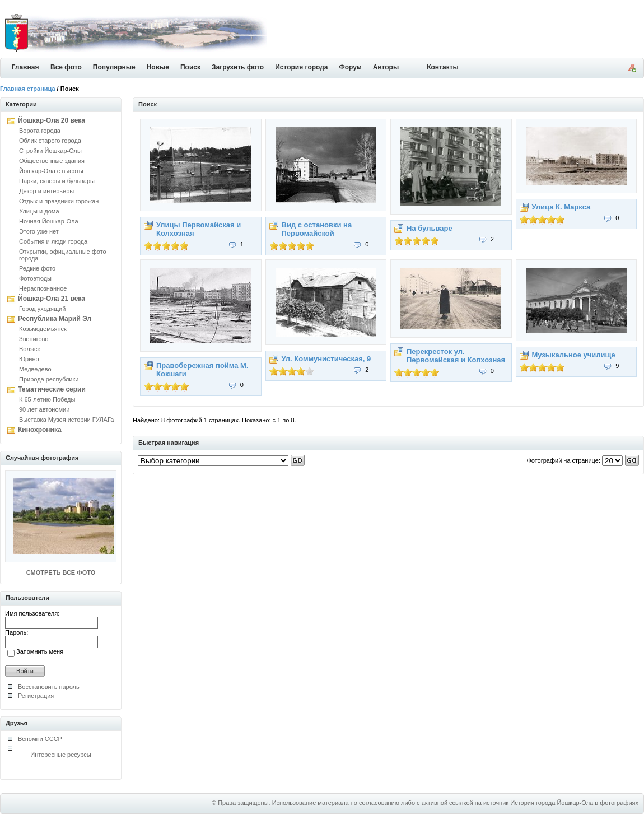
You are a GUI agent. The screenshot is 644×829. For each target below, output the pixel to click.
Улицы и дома (39, 211)
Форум (351, 67)
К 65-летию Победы (47, 399)
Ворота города (40, 131)
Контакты (443, 67)
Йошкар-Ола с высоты (51, 171)
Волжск (29, 349)
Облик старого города (50, 141)
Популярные (114, 67)
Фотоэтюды (35, 278)
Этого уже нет (39, 231)
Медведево (35, 369)
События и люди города (53, 241)
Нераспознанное (43, 288)
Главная (25, 67)
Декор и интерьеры (46, 191)
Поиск (190, 67)
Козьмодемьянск (43, 329)
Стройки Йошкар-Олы (50, 151)
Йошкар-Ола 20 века (52, 120)
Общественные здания (52, 161)
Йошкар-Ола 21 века (52, 299)
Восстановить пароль (49, 687)
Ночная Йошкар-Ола (49, 221)
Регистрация (36, 696)
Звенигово (34, 339)
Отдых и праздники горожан (59, 201)
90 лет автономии (44, 409)
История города (301, 67)
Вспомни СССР (40, 739)
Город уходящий (42, 309)
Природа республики (49, 379)
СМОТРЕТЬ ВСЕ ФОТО (61, 572)
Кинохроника (40, 430)
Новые (158, 67)
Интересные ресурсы (61, 755)
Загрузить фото (238, 67)
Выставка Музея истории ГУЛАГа (66, 420)
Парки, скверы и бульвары (57, 181)
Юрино (29, 359)
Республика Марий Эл (55, 319)
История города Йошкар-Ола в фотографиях (574, 803)
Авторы (386, 67)
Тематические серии (52, 389)
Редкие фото (37, 268)
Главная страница (28, 89)
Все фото (66, 67)
